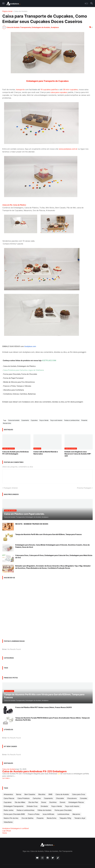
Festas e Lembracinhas (72, 420)
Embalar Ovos (32, 806)
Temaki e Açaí (80, 818)
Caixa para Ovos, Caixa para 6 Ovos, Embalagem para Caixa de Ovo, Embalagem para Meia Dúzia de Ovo (54, 556)
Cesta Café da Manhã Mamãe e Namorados (46, 453)
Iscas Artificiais (48, 814)
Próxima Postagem (84, 488)
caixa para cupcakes (59, 92)
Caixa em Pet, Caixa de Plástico (14, 205)
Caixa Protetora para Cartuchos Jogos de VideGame (24, 370)
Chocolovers (72, 798)
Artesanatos (8, 794)
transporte (21, 90)
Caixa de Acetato (21, 11)
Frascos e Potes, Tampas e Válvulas (17, 386)
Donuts (63, 802)
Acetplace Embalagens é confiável (15, 828)
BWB (50, 794)
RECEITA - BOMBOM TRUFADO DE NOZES (32, 524)
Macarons (76, 814)
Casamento (25, 420)
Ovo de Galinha (27, 818)
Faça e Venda (44, 420)
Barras (19, 794)
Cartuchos (37, 798)
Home (5, 833)
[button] (3, 3)
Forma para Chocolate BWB (14, 814)
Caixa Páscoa (9, 798)
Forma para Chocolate (63, 810)
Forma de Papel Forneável (13, 378)
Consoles (83, 798)
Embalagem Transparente (14, 806)
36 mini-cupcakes (70, 90)
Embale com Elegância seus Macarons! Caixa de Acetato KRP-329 (78, 454)
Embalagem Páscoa (76, 802)
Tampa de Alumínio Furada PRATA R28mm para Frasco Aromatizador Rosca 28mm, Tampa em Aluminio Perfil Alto (53, 719)
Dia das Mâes (20, 802)
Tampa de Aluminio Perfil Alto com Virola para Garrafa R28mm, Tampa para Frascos (48, 534)
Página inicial (7, 11)
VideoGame (8, 822)
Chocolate (60, 798)
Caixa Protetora (23, 798)
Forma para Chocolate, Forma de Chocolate (20, 374)
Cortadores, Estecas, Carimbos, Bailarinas (20, 394)
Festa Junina (9, 810)
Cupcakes (34, 420)
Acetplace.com (30, 346)
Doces (44, 802)
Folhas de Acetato (44, 810)
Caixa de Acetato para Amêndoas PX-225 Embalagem (16, 453)
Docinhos (53, 802)
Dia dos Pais (33, 802)
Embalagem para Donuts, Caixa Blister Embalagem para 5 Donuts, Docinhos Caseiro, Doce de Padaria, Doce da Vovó (52, 546)
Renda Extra (7, 423)
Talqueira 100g (65, 818)
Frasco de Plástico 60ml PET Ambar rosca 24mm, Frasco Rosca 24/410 (44, 707)
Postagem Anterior (11, 488)
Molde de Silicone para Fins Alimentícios (19, 382)
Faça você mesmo (56, 420)
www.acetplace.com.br (68, 149)
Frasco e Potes (34, 814)
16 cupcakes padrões (49, 90)
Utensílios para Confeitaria (14, 390)
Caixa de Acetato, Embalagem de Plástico (19, 366)
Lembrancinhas (63, 814)
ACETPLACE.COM (49, 361)
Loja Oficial (7, 831)
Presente (84, 420)
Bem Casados (30, 794)
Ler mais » (6, 778)
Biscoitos (42, 794)
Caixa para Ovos (79, 794)
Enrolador (44, 806)
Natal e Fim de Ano (11, 818)
